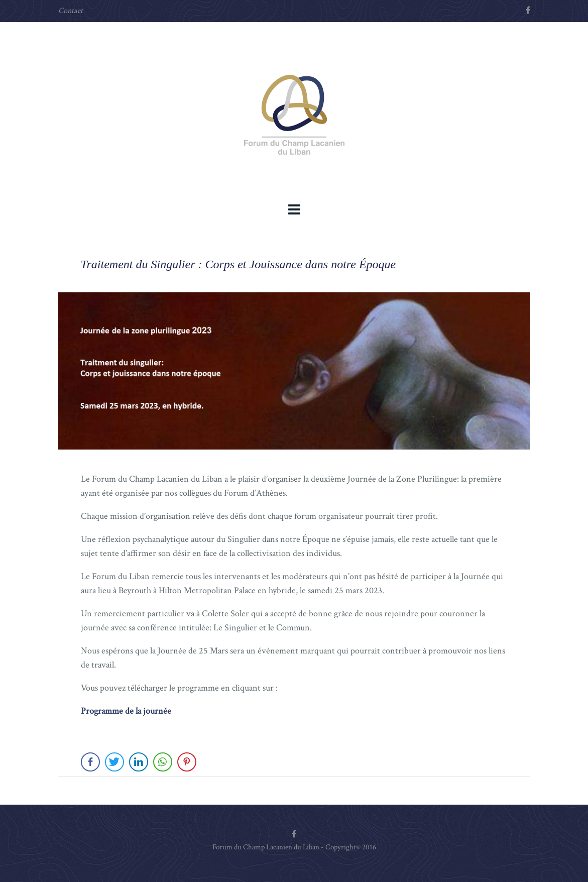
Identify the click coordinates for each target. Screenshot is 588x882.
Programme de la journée (126, 711)
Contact (71, 11)
